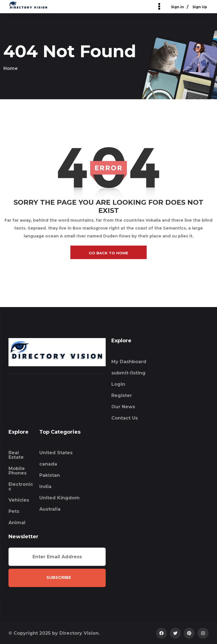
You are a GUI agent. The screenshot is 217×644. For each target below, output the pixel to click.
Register (122, 395)
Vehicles (19, 500)
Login (118, 384)
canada (48, 464)
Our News (123, 407)
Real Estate (16, 455)
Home (11, 68)
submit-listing (128, 373)
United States (56, 453)
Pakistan (50, 475)
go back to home (108, 253)
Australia (50, 509)
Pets (14, 511)
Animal (17, 523)
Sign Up (200, 7)
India (45, 487)
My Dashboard (129, 362)
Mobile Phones (18, 471)
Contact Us (125, 418)
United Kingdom (59, 498)
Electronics (21, 487)
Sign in (177, 7)
